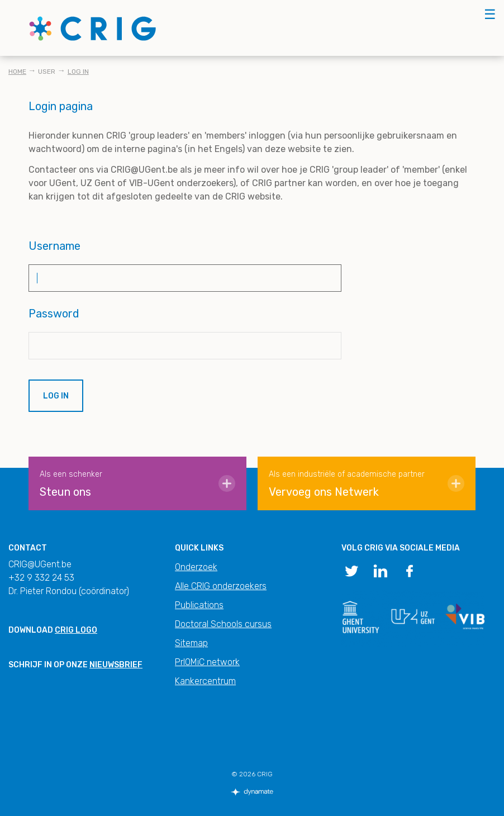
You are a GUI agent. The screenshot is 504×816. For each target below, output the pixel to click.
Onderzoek (196, 567)
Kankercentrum (205, 681)
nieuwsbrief (116, 665)
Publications (199, 605)
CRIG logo (76, 630)
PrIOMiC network (207, 662)
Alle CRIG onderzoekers (221, 586)
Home (17, 72)
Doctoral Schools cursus (223, 624)
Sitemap (191, 643)
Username (54, 246)
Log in (78, 72)
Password (54, 314)
